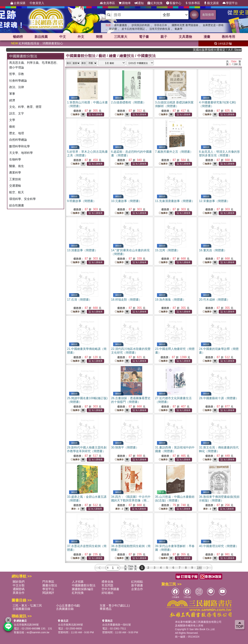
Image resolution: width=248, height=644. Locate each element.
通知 (139, 3)
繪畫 (113, 56)
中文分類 (19, 585)
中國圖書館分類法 (81, 56)
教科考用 (228, 37)
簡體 (99, 37)
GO (194, 15)
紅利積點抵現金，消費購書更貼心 (37, 43)
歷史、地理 (17, 133)
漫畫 (207, 37)
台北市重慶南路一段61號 (117, 625)
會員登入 (37, 3)
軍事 (12, 94)
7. (174, 152)
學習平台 (230, 3)
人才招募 (78, 582)
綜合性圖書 (17, 205)
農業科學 (15, 173)
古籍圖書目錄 (21, 609)
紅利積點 (137, 582)
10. (126, 201)
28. (219, 398)
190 (199, 568)
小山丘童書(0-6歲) (68, 606)
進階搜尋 (208, 15)
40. (219, 546)
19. (170, 300)
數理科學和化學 (20, 146)
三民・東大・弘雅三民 (27, 606)
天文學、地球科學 (21, 153)
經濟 (12, 100)
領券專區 (193, 3)
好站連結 (107, 593)
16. (213, 250)
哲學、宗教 (17, 74)
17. (79, 300)
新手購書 (137, 585)
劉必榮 (113, 29)
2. (129, 102)
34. (131, 500)
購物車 (125, 3)
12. (214, 201)
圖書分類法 (50, 585)
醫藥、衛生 (17, 166)
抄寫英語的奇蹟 (141, 25)
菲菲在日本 (161, 25)
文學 (12, 120)
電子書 (144, 37)
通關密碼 (19, 589)
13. (82, 250)
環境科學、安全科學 (22, 199)
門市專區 (48, 582)
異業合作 (19, 593)
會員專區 (107, 3)
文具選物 (185, 37)
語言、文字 (17, 113)
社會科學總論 (18, 81)
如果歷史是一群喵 (213, 25)
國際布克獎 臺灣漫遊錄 (185, 25)
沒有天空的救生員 (160, 29)
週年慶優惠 (120, 25)
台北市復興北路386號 (26, 625)
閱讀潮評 (48, 593)
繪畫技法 (127, 56)
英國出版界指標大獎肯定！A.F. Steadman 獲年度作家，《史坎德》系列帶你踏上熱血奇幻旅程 (229, 50)
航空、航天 (17, 192)
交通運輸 (15, 186)
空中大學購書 (110, 589)
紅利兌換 (155, 3)
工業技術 (15, 179)
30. (125, 447)
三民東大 (121, 37)
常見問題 (107, 585)
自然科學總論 (18, 140)
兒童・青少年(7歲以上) (115, 606)
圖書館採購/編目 (83, 589)
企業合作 (137, 589)
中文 (63, 37)
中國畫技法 (146, 56)
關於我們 (19, 582)
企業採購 (18, 3)
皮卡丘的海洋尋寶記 (133, 29)
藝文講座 (211, 3)
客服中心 (174, 3)
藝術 (12, 127)
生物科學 (15, 159)
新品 (41, 37)
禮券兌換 (107, 582)
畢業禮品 (106, 609)
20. (214, 300)
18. (126, 300)
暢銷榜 (18, 37)
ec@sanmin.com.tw (38, 632)
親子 (164, 37)
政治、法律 (17, 87)
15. (167, 250)
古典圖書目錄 (65, 609)
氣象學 (179, 29)
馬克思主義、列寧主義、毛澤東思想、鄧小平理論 (34, 65)
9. (82, 201)
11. (175, 201)
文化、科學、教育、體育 (25, 107)
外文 (81, 37)
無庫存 (75, 115)
